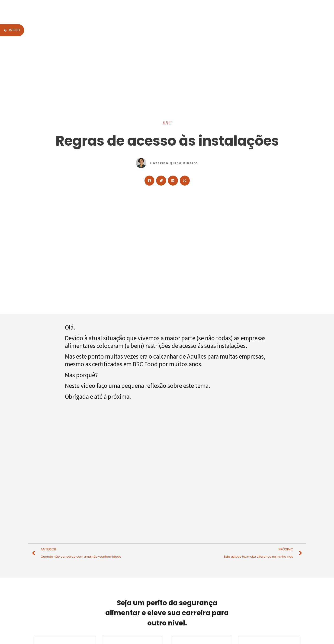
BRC (167, 123)
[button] (149, 181)
